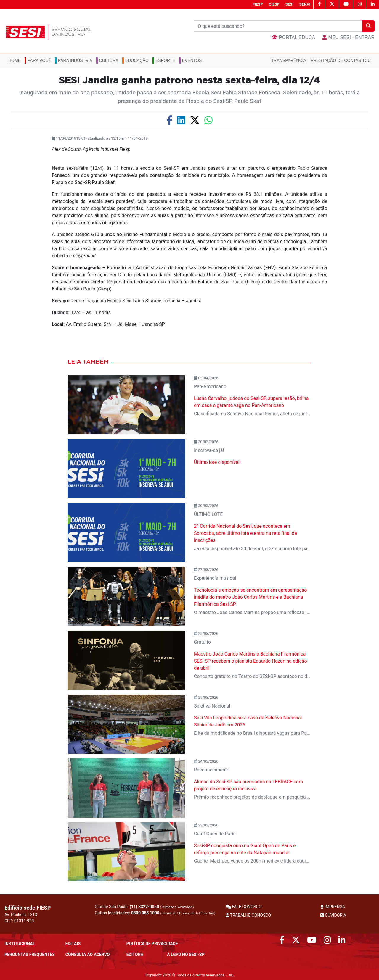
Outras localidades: (155, 913)
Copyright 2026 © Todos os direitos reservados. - (189, 975)
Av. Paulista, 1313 (21, 915)
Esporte (165, 60)
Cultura (109, 60)
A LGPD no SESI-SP (186, 955)
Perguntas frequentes (30, 955)
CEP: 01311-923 (19, 921)
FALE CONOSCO (244, 907)
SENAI (305, 4)
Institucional (20, 944)
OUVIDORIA (333, 915)
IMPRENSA (333, 907)
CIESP (274, 4)
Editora (135, 955)
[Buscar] (278, 26)
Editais (73, 944)
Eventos (192, 60)
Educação (137, 60)
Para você (39, 60)
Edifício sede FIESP (28, 908)
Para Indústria (75, 60)
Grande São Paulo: (144, 907)
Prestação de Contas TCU (341, 60)
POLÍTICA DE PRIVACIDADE (152, 944)
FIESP (258, 4)
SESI (289, 4)
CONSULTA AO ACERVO (88, 955)
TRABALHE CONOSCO (248, 915)
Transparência (289, 60)
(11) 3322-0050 (144, 907)
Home (15, 60)
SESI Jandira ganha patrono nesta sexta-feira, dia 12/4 (189, 80)
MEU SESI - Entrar (348, 37)
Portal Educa (293, 37)
